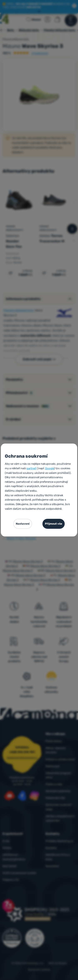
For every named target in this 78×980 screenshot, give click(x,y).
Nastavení (23, 524)
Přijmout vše (54, 524)
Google (50, 468)
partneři (32, 468)
